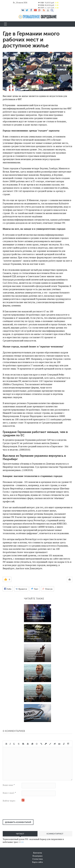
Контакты (37, 853)
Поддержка (37, 856)
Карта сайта (37, 862)
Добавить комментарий (18, 822)
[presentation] (23, 812)
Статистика (38, 859)
